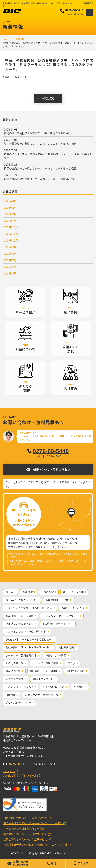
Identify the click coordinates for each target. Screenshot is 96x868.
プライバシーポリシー (18, 702)
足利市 (22, 538)
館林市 (41, 538)
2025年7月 (10, 260)
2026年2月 (10, 214)
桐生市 (31, 538)
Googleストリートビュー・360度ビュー (29, 639)
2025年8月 (10, 254)
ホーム (9, 592)
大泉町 (61, 538)
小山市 (73, 543)
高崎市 (24, 543)
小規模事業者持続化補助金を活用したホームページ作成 (36, 845)
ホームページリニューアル (21, 600)
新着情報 (28, 592)
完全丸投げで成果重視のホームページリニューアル (33, 823)
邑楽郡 (51, 538)
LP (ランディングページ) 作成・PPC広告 (29, 608)
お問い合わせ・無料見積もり (42, 695)
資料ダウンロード (43, 679)
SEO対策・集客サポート (57, 624)
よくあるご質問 (14, 679)
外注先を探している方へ (20, 687)
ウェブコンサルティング (20, 624)
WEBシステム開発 (56, 655)
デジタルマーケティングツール (61, 616)
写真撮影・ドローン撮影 (20, 616)
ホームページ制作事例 (46, 663)
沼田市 (54, 543)
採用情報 (11, 695)
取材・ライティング (73, 608)
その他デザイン (14, 663)
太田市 (12, 538)
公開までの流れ (76, 671)
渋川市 (44, 543)
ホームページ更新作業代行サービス (24, 828)
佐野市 (63, 543)
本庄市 (41, 547)
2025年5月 (10, 273)
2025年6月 (10, 267)
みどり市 (72, 538)
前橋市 (34, 543)
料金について (13, 671)
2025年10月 (11, 240)
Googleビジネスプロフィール (20, 775)
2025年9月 (10, 247)
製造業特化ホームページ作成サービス (26, 834)
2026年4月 (10, 201)
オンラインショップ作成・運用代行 (26, 631)
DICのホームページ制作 (44, 671)
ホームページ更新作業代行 (21, 655)
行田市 (51, 547)
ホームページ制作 (73, 592)
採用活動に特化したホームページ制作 (26, 818)
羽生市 (61, 547)
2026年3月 (10, 207)
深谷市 (31, 547)
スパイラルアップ (72, 554)
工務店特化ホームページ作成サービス (26, 839)
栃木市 (12, 547)
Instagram (9, 771)
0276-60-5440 (74, 10)
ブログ (71, 663)
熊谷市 (22, 547)
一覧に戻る (48, 98)
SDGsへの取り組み (54, 687)
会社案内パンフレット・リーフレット (27, 647)
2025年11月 (11, 234)
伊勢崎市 (13, 543)
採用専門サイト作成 (57, 600)
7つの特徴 (48, 592)
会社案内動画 (66, 647)
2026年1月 (10, 221)
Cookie (14, 853)
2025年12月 (11, 227)
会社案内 (79, 687)
